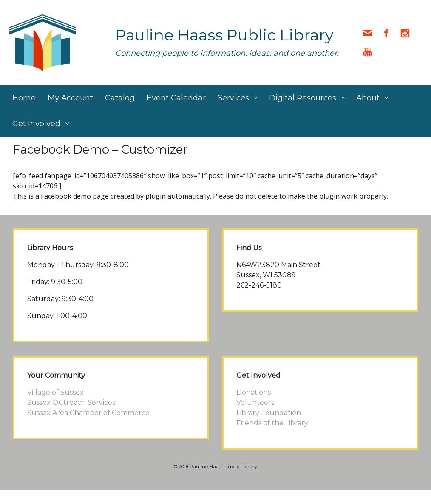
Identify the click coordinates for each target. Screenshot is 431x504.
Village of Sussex (55, 392)
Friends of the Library (272, 423)
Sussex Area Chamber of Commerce (88, 413)
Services (233, 98)
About (368, 98)
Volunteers (255, 403)
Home (24, 98)
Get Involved (36, 124)
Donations (254, 392)
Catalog (120, 98)
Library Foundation (269, 413)
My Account (70, 98)
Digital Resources (303, 98)
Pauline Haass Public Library (224, 35)
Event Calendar (176, 98)
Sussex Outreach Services (71, 403)
